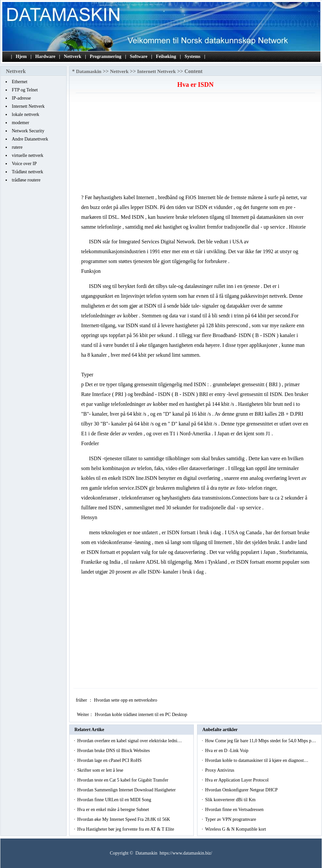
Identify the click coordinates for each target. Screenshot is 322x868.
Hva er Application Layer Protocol (237, 780)
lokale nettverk (26, 114)
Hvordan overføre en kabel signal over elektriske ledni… (129, 741)
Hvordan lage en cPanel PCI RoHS (110, 760)
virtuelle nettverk (28, 155)
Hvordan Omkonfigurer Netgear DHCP (242, 790)
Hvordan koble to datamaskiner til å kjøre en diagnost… (257, 760)
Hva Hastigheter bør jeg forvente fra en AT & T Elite (126, 829)
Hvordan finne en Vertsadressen (235, 810)
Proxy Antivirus (220, 770)
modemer (20, 123)
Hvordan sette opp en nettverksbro (126, 700)
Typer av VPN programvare (231, 819)
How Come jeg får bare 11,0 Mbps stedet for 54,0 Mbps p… (260, 741)
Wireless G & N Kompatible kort (236, 829)
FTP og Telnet (25, 90)
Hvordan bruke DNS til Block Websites (114, 751)
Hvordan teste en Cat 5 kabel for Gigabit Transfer (123, 780)
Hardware (45, 57)
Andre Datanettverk (30, 139)
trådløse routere (26, 180)
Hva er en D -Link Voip (227, 751)
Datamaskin (89, 71)
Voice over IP (24, 164)
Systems (192, 57)
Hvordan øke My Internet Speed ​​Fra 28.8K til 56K (124, 819)
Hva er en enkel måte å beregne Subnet (113, 810)
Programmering (106, 57)
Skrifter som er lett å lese (101, 770)
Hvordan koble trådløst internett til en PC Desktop (141, 715)
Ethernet (20, 82)
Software (139, 57)
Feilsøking (166, 57)
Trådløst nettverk (28, 172)
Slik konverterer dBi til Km (231, 800)
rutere (17, 147)
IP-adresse (21, 98)
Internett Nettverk (28, 106)
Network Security (28, 131)
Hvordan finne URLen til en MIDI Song (115, 800)
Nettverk (73, 57)
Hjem (21, 57)
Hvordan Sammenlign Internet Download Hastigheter (127, 790)
